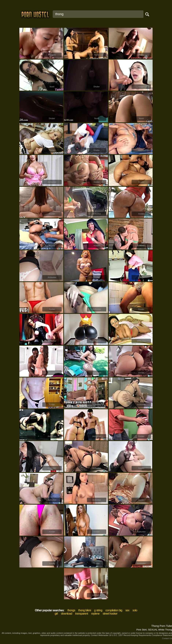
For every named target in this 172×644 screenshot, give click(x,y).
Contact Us (167, 638)
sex (127, 610)
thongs (71, 610)
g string (98, 610)
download (67, 614)
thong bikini (85, 610)
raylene (95, 614)
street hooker (110, 614)
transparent (82, 614)
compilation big (114, 610)
